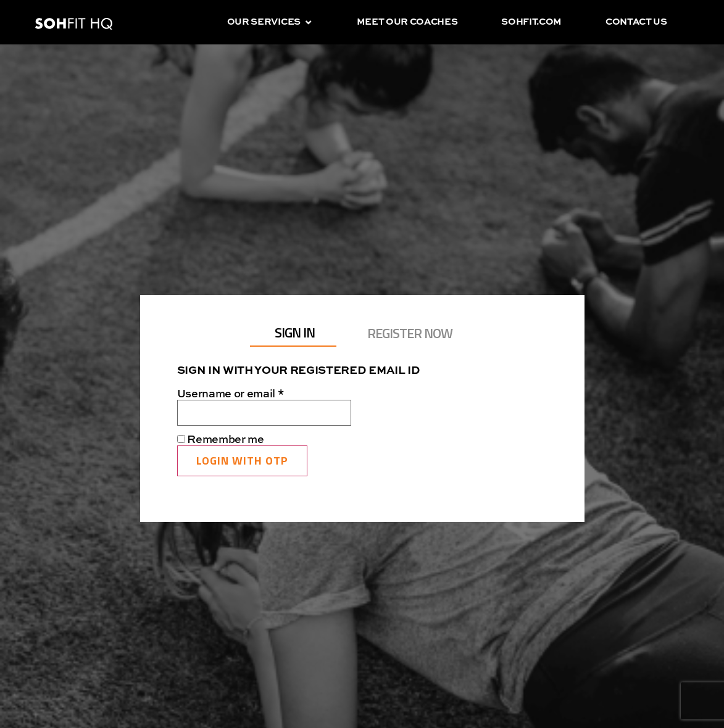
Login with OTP (242, 461)
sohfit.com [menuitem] (531, 22)
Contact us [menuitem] (636, 22)
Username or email (254, 394)
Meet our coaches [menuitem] (407, 22)
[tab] (293, 333)
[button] (308, 23)
